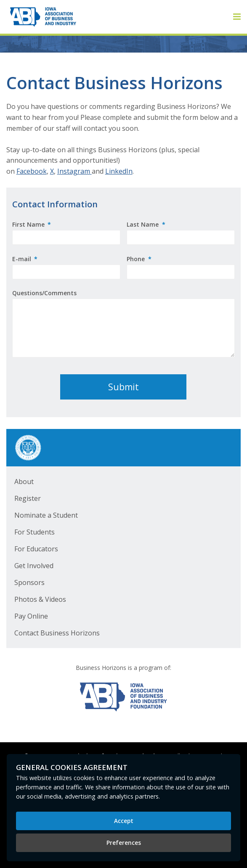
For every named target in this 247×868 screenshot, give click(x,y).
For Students (35, 532)
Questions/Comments (44, 293)
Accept (124, 821)
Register (28, 498)
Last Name (146, 224)
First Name (32, 224)
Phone (139, 259)
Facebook (32, 171)
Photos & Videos (40, 599)
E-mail (25, 259)
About (24, 482)
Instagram (74, 171)
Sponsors (29, 582)
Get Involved (34, 566)
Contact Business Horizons (57, 633)
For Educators (36, 549)
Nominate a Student (46, 515)
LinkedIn (119, 171)
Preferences (124, 843)
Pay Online (31, 616)
